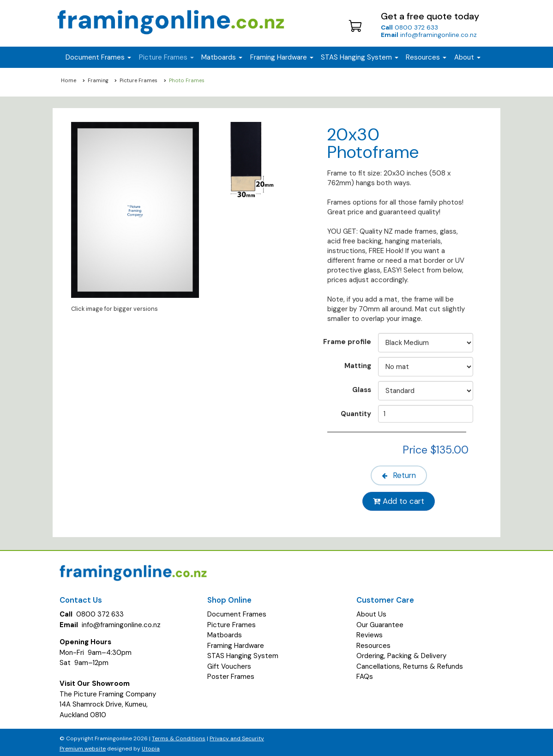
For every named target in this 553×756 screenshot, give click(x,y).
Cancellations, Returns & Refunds (410, 663)
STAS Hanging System (243, 653)
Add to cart (400, 499)
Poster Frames (231, 673)
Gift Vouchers (229, 663)
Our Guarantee (380, 622)
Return (400, 474)
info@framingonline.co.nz (429, 35)
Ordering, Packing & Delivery (401, 653)
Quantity (356, 414)
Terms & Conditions (179, 735)
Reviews (370, 632)
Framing (98, 80)
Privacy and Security (237, 735)
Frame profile (347, 342)
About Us (371, 611)
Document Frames (237, 611)
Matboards (225, 632)
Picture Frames (138, 80)
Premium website (83, 746)
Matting (358, 366)
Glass (362, 390)
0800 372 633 (409, 27)
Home (69, 80)
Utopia (151, 746)
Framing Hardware (236, 642)
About (467, 57)
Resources (426, 57)
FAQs (365, 673)
